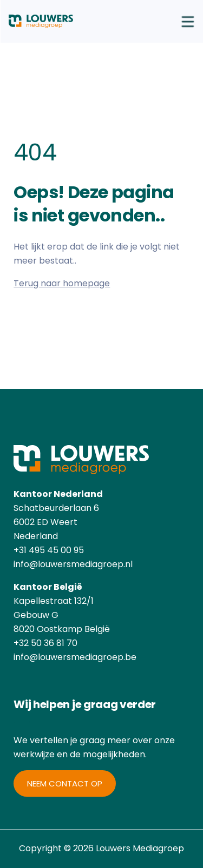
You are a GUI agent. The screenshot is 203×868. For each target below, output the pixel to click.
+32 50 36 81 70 (45, 643)
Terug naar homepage (62, 283)
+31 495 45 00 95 (49, 550)
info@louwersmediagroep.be (75, 657)
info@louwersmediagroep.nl (73, 564)
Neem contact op (65, 783)
